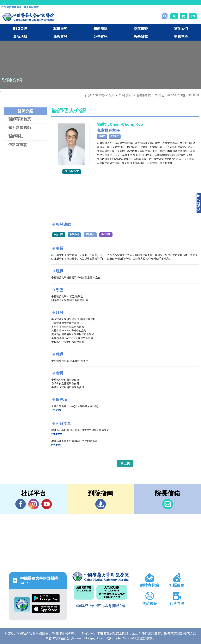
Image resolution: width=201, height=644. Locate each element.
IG (34, 504)
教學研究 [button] (141, 37)
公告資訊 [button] (100, 37)
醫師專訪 (16, 136)
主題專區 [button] (181, 37)
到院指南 (101, 504)
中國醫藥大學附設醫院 (100, 577)
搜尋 (165, 16)
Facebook (21, 504)
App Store (46, 609)
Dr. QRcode (72, 171)
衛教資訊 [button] (60, 37)
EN (193, 16)
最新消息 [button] (20, 37)
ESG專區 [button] (20, 28)
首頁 (88, 95)
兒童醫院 (115, 136)
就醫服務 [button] (60, 28)
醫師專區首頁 (20, 119)
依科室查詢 (18, 145)
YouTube (47, 504)
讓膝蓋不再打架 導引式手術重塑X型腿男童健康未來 (80, 430)
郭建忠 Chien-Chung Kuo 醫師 (177, 95)
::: (4, 3)
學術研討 (90, 234)
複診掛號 (74, 234)
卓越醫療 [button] (141, 28)
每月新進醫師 (20, 128)
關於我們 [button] (181, 28)
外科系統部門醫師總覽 (135, 95)
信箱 (168, 504)
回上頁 (125, 463)
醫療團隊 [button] (100, 28)
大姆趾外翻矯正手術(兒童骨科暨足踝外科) (75, 406)
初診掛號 (59, 234)
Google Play (46, 598)
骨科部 (102, 136)
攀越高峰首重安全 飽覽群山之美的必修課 (74, 441)
